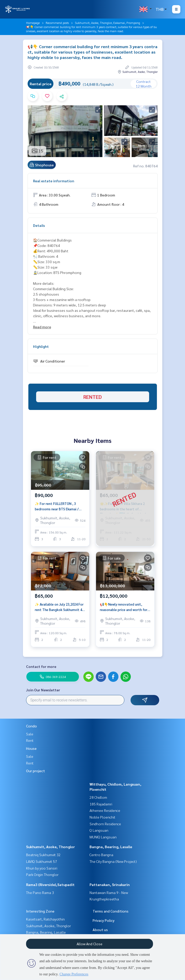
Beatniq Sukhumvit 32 (43, 855)
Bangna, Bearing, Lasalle (111, 847)
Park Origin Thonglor (42, 874)
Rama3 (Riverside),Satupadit (50, 884)
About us (100, 930)
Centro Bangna (101, 855)
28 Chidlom (98, 797)
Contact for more (41, 666)
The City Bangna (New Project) (113, 861)
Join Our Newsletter (43, 690)
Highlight (41, 346)
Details (39, 225)
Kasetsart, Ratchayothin (45, 919)
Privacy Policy (104, 920)
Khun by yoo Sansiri (42, 868)
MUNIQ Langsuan (103, 837)
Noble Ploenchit (102, 817)
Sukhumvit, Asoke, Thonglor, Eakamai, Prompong (107, 23)
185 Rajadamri (101, 804)
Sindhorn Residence (105, 824)
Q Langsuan (99, 830)
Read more (42, 327)
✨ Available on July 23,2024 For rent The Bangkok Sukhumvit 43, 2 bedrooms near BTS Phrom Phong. (60, 607)
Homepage (33, 23)
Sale (30, 734)
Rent (30, 740)
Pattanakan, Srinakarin (110, 884)
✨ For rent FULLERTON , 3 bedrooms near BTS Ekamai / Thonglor (57, 506)
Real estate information (54, 181)
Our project (35, 771)
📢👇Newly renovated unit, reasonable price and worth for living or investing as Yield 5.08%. (124, 607)
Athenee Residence (105, 810)
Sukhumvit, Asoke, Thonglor (50, 847)
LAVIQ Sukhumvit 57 (42, 861)
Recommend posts (57, 23)
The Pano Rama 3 (40, 892)
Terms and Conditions (111, 911)
